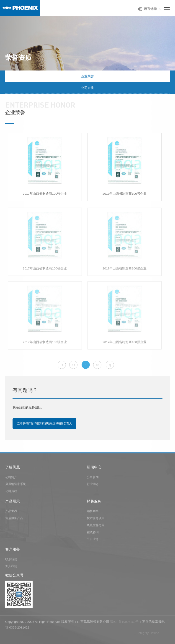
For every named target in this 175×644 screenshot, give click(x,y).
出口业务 (93, 540)
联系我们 (11, 560)
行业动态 (93, 485)
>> (97, 365)
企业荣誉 (87, 76)
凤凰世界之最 (96, 526)
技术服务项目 (96, 519)
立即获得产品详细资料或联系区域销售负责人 (44, 424)
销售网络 (93, 512)
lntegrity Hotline (149, 634)
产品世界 (11, 512)
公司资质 (87, 88)
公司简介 (11, 478)
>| (110, 365)
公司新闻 (93, 478)
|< (62, 365)
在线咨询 (93, 533)
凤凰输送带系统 (16, 485)
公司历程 (11, 492)
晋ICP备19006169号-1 (126, 623)
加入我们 (11, 567)
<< (73, 365)
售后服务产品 (14, 519)
